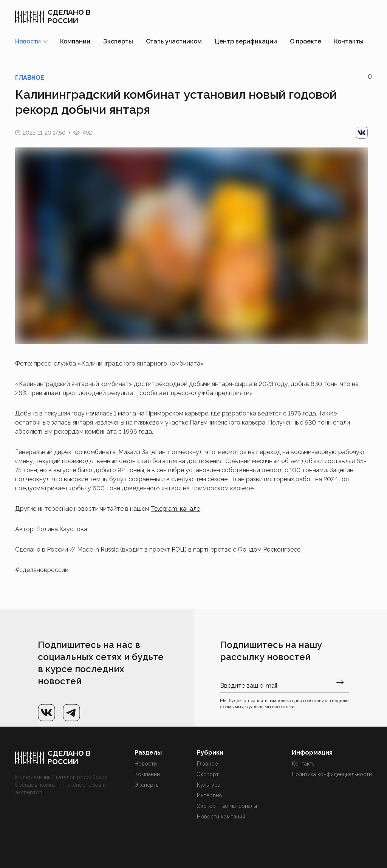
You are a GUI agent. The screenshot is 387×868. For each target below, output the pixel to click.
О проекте (306, 41)
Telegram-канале (175, 509)
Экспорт (208, 774)
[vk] (362, 133)
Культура (209, 785)
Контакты (349, 41)
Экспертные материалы (227, 806)
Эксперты (118, 41)
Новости (146, 764)
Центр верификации (246, 41)
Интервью (210, 795)
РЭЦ (178, 549)
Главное (207, 764)
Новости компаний (221, 817)
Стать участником (174, 41)
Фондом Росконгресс (269, 549)
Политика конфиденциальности (332, 774)
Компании (75, 41)
